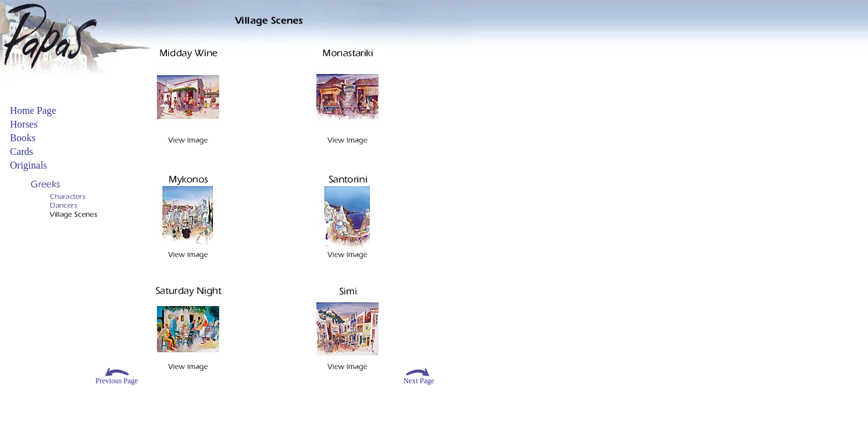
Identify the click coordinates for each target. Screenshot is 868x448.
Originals (29, 165)
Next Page (419, 381)
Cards (21, 152)
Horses (24, 124)
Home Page (33, 110)
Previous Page (116, 381)
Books (23, 138)
